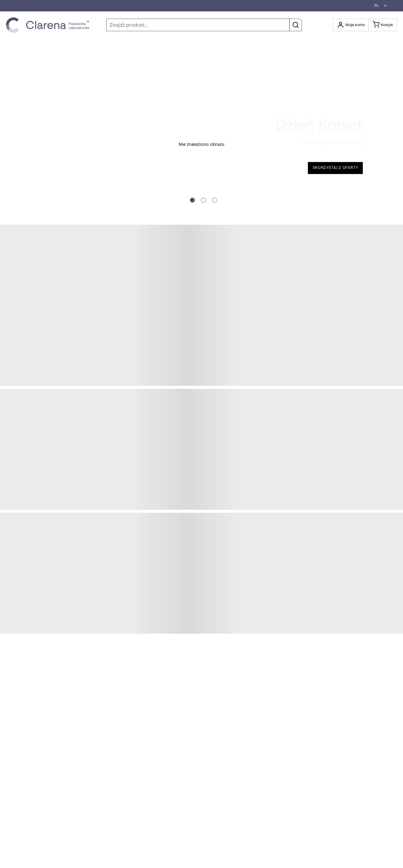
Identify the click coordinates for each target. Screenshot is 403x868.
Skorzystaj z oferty (335, 168)
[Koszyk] (383, 25)
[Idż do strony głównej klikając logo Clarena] (49, 25)
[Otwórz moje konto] (351, 25)
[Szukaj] (204, 25)
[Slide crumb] (192, 200)
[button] (379, 6)
